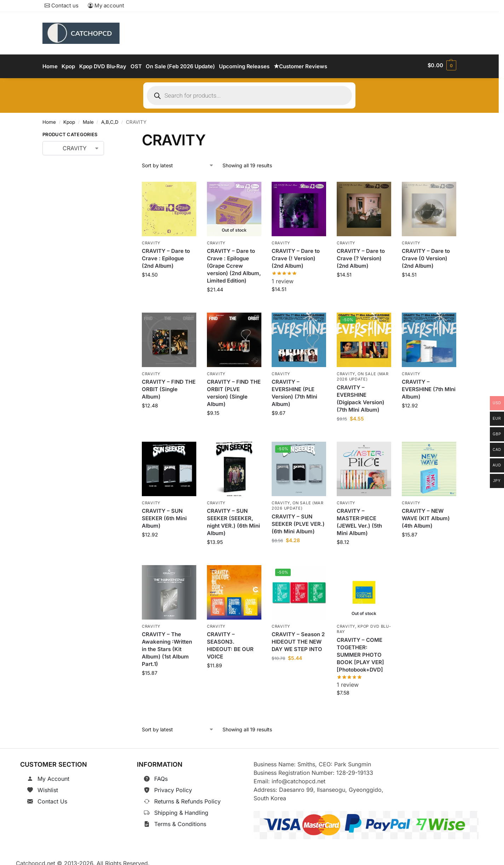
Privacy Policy (173, 788)
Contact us (62, 5)
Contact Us (52, 799)
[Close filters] (115, 134)
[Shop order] (178, 163)
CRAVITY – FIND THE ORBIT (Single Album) (169, 387)
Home (49, 120)
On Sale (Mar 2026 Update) (363, 374)
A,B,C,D (110, 120)
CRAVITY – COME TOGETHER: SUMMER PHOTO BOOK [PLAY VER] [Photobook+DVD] (360, 652)
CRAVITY (151, 240)
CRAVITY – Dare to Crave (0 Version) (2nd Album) (426, 256)
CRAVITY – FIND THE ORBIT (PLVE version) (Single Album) (234, 391)
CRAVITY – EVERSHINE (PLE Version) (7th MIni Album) (294, 391)
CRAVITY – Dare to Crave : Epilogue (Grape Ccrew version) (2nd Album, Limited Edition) (234, 263)
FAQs (161, 777)
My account (106, 5)
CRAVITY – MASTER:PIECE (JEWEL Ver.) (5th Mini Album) (359, 519)
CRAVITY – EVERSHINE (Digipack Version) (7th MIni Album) (361, 396)
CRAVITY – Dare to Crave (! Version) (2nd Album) (296, 256)
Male (88, 120)
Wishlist (48, 788)
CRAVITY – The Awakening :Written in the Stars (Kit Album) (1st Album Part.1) (167, 647)
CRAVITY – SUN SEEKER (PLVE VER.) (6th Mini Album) (298, 521)
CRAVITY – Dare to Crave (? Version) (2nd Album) (361, 256)
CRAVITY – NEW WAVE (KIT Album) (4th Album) (426, 516)
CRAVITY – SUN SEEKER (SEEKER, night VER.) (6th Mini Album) (233, 519)
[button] (442, 65)
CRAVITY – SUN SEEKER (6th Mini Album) (164, 516)
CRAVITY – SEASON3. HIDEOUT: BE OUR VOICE (230, 643)
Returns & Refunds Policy (187, 799)
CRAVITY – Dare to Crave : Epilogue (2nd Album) (166, 256)
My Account (53, 777)
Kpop (69, 120)
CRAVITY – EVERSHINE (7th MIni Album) (429, 387)
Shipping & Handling (181, 811)
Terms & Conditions (180, 822)
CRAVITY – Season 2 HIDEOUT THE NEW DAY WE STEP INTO (298, 639)
